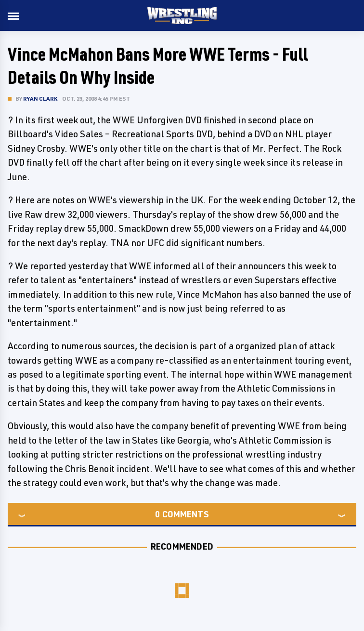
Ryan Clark (40, 99)
